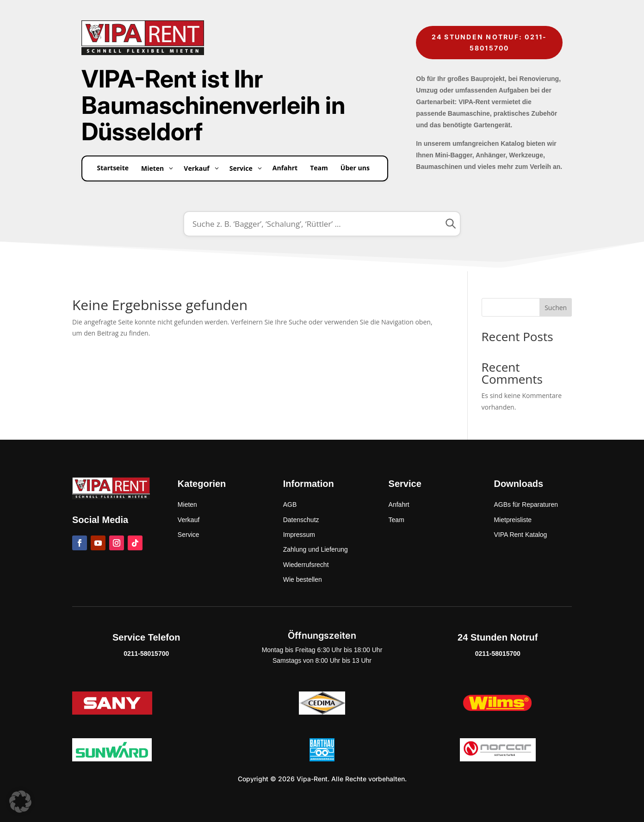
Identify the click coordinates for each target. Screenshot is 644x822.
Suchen (556, 308)
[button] (20, 802)
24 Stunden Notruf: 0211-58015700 (489, 42)
